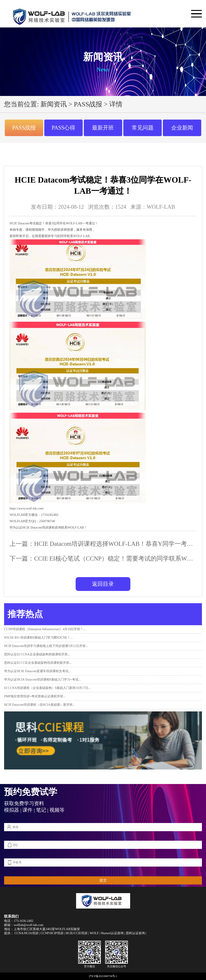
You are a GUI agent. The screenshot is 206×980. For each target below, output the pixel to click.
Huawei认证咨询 (112, 933)
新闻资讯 (54, 104)
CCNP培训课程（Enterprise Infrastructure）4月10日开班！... (45, 629)
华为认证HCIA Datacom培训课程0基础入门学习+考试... (42, 680)
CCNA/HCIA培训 (26, 933)
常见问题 (143, 128)
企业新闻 (182, 128)
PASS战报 (88, 104)
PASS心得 (64, 128)
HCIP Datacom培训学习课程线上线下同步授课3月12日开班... (46, 646)
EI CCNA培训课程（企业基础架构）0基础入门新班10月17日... (47, 688)
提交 (103, 880)
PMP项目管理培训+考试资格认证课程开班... (35, 696)
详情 (116, 104)
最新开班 (103, 128)
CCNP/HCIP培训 (52, 933)
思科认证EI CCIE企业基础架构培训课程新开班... (38, 663)
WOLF (94, 933)
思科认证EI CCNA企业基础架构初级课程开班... (37, 654)
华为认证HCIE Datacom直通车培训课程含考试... (37, 671)
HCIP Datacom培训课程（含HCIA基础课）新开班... (40, 705)
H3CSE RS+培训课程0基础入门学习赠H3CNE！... (38, 638)
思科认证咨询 (135, 933)
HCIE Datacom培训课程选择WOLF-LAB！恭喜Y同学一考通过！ (120, 544)
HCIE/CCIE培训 (77, 933)
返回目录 (103, 584)
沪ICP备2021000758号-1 (103, 976)
